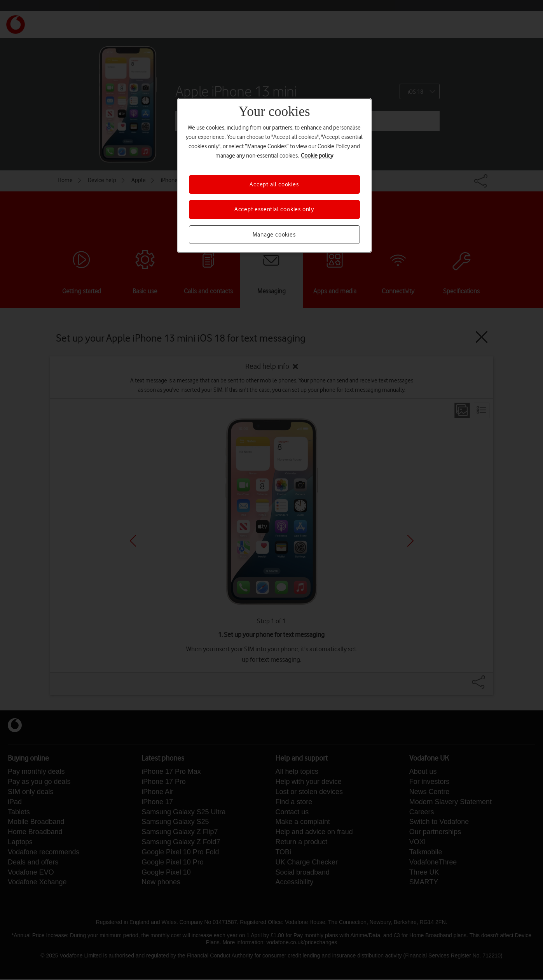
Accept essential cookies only (274, 209)
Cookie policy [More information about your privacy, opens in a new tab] (317, 156)
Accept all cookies (274, 184)
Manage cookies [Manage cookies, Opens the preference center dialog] (274, 235)
